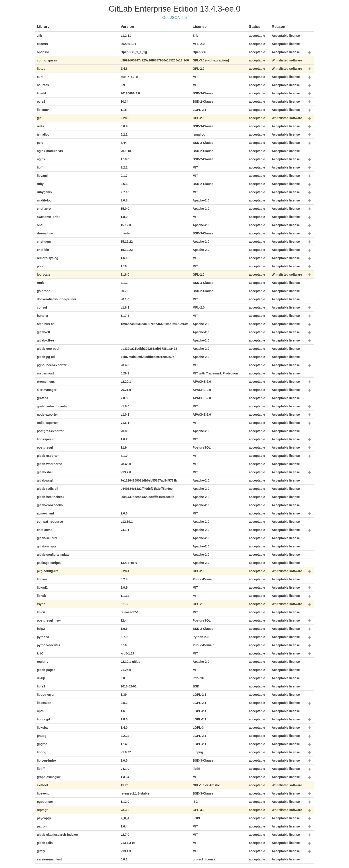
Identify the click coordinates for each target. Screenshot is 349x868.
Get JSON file (174, 18)
